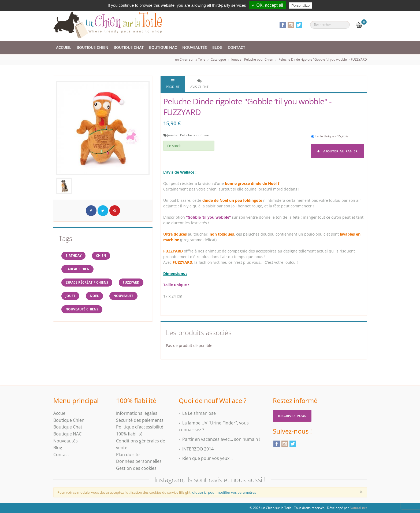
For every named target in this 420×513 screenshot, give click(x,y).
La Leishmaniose (199, 413)
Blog (217, 47)
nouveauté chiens (82, 309)
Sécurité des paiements (140, 420)
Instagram (291, 25)
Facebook (283, 25)
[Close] (361, 492)
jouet (70, 296)
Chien (101, 256)
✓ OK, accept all (267, 5)
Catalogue (218, 59)
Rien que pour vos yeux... (207, 458)
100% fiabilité (129, 434)
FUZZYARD (131, 282)
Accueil (64, 47)
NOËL (94, 296)
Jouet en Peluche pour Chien (252, 59)
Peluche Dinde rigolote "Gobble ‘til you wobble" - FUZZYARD (323, 59)
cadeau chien (77, 269)
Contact (237, 47)
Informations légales (137, 413)
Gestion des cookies (136, 468)
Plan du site (128, 455)
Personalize (300, 6)
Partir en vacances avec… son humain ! (221, 439)
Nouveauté (123, 296)
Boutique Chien (92, 47)
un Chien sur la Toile (190, 59)
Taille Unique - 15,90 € (329, 136)
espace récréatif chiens (87, 282)
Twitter (299, 25)
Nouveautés (195, 47)
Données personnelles (139, 461)
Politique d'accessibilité (140, 427)
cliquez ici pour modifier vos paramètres (224, 492)
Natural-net (358, 508)
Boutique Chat (129, 47)
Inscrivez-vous (292, 416)
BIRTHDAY (73, 256)
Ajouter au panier (337, 151)
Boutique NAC (163, 47)
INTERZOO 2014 (198, 449)
